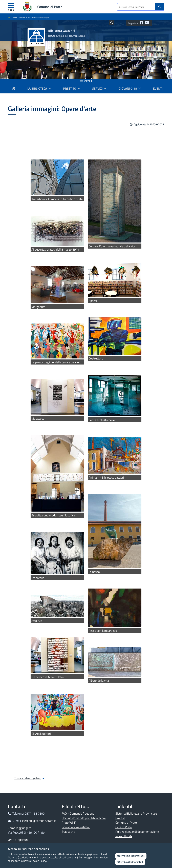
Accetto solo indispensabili (131, 856)
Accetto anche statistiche (130, 862)
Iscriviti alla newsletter (76, 827)
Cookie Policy (39, 861)
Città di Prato (124, 827)
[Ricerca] (159, 7)
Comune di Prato (50, 7)
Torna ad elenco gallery (28, 778)
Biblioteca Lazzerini (26, 17)
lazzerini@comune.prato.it (39, 821)
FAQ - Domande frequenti (78, 813)
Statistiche (68, 832)
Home (15, 17)
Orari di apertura (18, 840)
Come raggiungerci (20, 828)
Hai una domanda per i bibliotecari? (84, 818)
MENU (86, 81)
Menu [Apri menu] (11, 7)
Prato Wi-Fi (69, 823)
